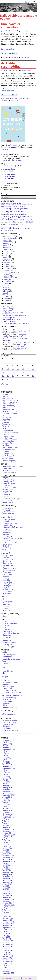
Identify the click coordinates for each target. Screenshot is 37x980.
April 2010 (6, 844)
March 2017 (7, 759)
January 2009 (7, 854)
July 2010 (6, 839)
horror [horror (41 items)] (31, 217)
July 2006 (6, 909)
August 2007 (7, 884)
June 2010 (6, 841)
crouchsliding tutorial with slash (14, 316)
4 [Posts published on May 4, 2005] (12, 365)
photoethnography (10, 440)
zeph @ (8, 174)
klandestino (7, 603)
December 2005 (8, 922)
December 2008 (8, 856)
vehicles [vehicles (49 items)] (22, 228)
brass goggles (8, 724)
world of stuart (8, 502)
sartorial (6, 287)
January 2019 (7, 744)
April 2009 (6, 852)
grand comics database (11, 660)
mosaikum (6, 605)
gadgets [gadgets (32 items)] (24, 214)
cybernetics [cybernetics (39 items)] (24, 209)
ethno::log (6, 415)
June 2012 (6, 801)
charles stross (8, 561)
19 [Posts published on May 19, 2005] (18, 372)
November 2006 (8, 901)
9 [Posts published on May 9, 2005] (2, 369)
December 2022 (8, 740)
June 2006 (6, 911)
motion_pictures (9, 272)
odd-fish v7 (7, 607)
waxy (4, 550)
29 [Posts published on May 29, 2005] (33, 376)
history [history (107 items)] (24, 216)
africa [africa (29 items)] (23, 204)
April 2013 (6, 782)
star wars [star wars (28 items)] (24, 225)
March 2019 (7, 742)
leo (4, 667)
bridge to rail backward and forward (16, 323)
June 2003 (6, 952)
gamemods (7, 249)
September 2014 (9, 769)
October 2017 (7, 748)
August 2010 (7, 837)
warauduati (7, 610)
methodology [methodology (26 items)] (4, 222)
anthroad (6, 396)
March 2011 (7, 824)
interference (7, 531)
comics (5, 244)
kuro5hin (6, 535)
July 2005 (6, 931)
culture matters (8, 409)
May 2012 (6, 803)
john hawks (7, 425)
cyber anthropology (10, 411)
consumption (7, 408)
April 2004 (6, 948)
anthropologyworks (10, 402)
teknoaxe (6, 703)
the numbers (7, 675)
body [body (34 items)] (22, 206)
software (6, 291)
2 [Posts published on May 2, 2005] (2, 365)
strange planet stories (11, 470)
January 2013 (7, 788)
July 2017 (6, 752)
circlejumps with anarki (11, 319)
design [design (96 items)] (19, 211)
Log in (27, 2)
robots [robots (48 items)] (4, 225)
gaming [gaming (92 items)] (16, 217)
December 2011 (8, 812)
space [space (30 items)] (20, 225)
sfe (4, 673)
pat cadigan (7, 586)
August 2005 (7, 929)
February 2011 (8, 825)
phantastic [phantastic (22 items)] (19, 222)
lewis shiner (7, 580)
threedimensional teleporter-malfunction (16, 332)
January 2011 (7, 827)
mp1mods (8, 251)
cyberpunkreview (9, 571)
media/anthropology (10, 432)
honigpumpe (7, 601)
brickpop (6, 628)
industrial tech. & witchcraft (13, 527)
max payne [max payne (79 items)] (27, 219)
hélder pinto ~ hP (9, 483)
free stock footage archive (12, 696)
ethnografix (7, 417)
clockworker (7, 726)
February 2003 (8, 956)
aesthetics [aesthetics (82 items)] (16, 204)
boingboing (7, 521)
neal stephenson (9, 584)
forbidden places (9, 318)
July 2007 (6, 886)
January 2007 (7, 897)
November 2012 (8, 791)
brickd (5, 622)
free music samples (10, 694)
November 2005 (8, 924)
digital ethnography (10, 413)
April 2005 (6, 937)
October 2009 (7, 848)
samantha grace (8, 442)
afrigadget (6, 394)
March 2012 (7, 806)
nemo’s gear (21, 335)
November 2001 (8, 971)
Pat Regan (6, 337)
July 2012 (6, 799)
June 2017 (6, 753)
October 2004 (7, 947)
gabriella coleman (9, 512)
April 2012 (6, 805)
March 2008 (7, 871)
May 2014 (6, 774)
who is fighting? (8, 308)
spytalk (5, 713)
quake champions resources (13, 312)
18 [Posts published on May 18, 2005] (13, 372)
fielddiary (6, 246)
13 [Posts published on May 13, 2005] (23, 369)
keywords (6, 426)
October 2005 (7, 926)
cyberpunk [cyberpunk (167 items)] (8, 211)
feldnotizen (7, 419)
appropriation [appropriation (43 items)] (6, 206)
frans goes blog (8, 480)
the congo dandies (9, 321)
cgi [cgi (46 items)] (25, 206)
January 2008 (7, 875)
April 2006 (6, 914)
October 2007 (7, 880)
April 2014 (6, 776)
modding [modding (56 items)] (12, 222)
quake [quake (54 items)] (32, 222)
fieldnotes (6, 247)
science (5, 289)
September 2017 (9, 750)
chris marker (7, 563)
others (7, 255)
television (8, 282)
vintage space (8, 616)
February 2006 (8, 918)
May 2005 (6, 935)
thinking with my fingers (11, 499)
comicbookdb (8, 656)
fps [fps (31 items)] (20, 214)
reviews (5, 149)
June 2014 (6, 772)
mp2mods (8, 253)
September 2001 (9, 973)
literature (6, 261)
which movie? (7, 314)
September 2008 (9, 861)
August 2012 (7, 797)
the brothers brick (9, 643)
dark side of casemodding (11, 65)
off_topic (6, 57)
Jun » (8, 384)
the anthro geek (8, 453)
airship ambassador (10, 720)
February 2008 (8, 873)
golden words (9, 266)
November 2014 (8, 765)
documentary (9, 278)
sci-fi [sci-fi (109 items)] (9, 224)
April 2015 (6, 763)
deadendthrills (8, 688)
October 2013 (7, 778)
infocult (5, 529)
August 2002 (7, 964)
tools (4, 295)
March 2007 (7, 894)
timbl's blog (7, 548)
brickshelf (6, 629)
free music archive (9, 690)
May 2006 (6, 912)
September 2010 (9, 835)
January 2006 (7, 920)
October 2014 (7, 767)
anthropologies (8, 398)
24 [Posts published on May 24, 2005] (8, 376)
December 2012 (8, 789)
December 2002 (8, 960)
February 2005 (8, 941)
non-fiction (8, 268)
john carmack (7, 489)
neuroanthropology (10, 436)
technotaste (7, 451)
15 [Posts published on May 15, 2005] (33, 369)
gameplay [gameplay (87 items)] (6, 217)
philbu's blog (7, 438)
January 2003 (7, 958)
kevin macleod (8, 700)
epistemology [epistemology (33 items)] (14, 214)
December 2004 (8, 943)
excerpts (7, 263)
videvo (5, 705)
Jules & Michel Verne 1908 (12, 160)
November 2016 (8, 761)
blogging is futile (9, 519)
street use (6, 445)
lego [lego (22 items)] (20, 220)
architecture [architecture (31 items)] (16, 206)
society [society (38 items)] (15, 225)
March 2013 (7, 784)
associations (7, 242)
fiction (6, 265)
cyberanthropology (11, 238)
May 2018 (6, 746)
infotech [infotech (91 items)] (5, 219)
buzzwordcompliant (10, 523)
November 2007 (8, 878)
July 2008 (6, 863)
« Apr (3, 384)
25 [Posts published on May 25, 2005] (13, 376)
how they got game (10, 487)
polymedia (6, 540)
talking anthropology (10, 447)
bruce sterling (8, 559)
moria (5, 669)
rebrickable (7, 641)
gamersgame (7, 481)
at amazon (13, 147)
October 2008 (7, 859)
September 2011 (9, 818)
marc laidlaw (7, 582)
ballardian (6, 557)
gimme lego (7, 635)
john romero (7, 491)
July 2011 (6, 820)
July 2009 (6, 850)
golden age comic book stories (14, 466)
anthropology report (10, 400)
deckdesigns (7, 631)
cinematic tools (8, 686)
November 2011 (8, 814)
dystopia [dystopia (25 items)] (25, 212)
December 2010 (8, 829)
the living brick (8, 645)
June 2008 (6, 865)
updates (6, 297)
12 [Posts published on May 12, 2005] (18, 369)
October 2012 (7, 793)
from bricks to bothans (11, 633)
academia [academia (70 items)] (6, 204)
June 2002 (6, 967)
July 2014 (6, 771)
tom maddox (7, 591)
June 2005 (6, 933)
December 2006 (8, 899)
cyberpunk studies (9, 569)
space (5, 293)
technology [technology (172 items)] (8, 228)
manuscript (7, 270)
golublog (6, 423)
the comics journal (9, 472)
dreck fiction (7, 574)
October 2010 (7, 833)
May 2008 (6, 867)
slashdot (6, 546)
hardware (6, 99)
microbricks (7, 637)
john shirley (7, 578)
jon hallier (6, 493)
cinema (7, 276)
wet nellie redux (8, 306)
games (5, 257)
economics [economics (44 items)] (5, 214)
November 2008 (8, 858)
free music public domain (12, 692)
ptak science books (10, 542)
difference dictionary (10, 730)
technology (5, 101)
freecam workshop (9, 698)
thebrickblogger (8, 647)
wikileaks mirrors (9, 715)
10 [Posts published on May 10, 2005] (8, 369)
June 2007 (6, 888)
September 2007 (9, 882)
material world (8, 430)
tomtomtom (7, 500)
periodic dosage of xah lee (12, 538)
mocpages (6, 639)
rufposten (6, 609)
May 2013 (6, 780)
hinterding (6, 485)
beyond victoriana (9, 722)
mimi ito (6, 434)
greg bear (6, 576)
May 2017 (6, 755)
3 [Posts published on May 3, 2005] (7, 365)
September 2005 (9, 928)
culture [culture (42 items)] (17, 209)
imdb (4, 662)
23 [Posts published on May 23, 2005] (3, 376)
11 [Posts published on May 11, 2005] (13, 369)
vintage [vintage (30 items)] (27, 228)
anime (6, 274)
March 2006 (7, 916)
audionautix (7, 684)
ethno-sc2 (6, 510)
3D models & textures (11, 683)
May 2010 (6, 842)
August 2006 (7, 907)
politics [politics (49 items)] (26, 222)
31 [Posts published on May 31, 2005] (8, 379)
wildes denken (8, 459)
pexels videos (7, 701)
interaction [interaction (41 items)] (14, 220)
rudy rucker (7, 588)
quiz (4, 285)
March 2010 (7, 846)
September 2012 (9, 795)
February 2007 (8, 895)
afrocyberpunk (8, 555)
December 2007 (8, 876)
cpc (4, 567)
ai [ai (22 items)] (26, 204)
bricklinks (6, 626)
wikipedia (6, 677)
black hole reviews (9, 654)
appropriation (16, 99)
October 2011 (7, 816)
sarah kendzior (8, 514)
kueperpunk (7, 533)
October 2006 (7, 903)
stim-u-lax (11, 329)
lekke (4, 428)
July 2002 (6, 965)
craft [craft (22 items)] (12, 209)
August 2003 (7, 950)
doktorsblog (7, 573)
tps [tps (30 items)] (17, 228)
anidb (5, 652)
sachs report (7, 544)
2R (3, 599)
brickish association (10, 624)
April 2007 (6, 892)
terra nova (6, 497)
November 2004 (8, 945)
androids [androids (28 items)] (29, 204)
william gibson (8, 593)
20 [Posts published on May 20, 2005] (23, 372)
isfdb (4, 665)
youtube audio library (11, 707)
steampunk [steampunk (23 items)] (30, 225)
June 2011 (6, 822)
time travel (14, 57)
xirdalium (9, 978)
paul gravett (7, 468)
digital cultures (8, 508)
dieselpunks (7, 728)
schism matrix (8, 590)
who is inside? (8, 310)
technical (7, 300)
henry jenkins (7, 525)
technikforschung (9, 449)
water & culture (8, 455)
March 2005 (7, 939)
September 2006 (9, 905)
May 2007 (6, 890)
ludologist (6, 495)
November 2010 (8, 831)
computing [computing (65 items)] (6, 208)
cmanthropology (9, 406)
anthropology (8, 236)
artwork (5, 240)
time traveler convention (11, 26)
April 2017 (6, 757)
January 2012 (7, 810)
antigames (6, 478)
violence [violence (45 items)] (4, 230)
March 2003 (7, 954)
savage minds (8, 444)
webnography (8, 457)
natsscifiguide (8, 671)
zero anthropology (9, 461)
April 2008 (6, 869)
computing (25, 99)
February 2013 (8, 786)
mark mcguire (8, 536)
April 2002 (6, 969)
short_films (8, 280)
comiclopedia (7, 658)
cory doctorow (8, 565)
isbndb (5, 664)
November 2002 (8, 962)
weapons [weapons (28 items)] (10, 231)
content (7, 299)
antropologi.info (8, 404)
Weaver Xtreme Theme (30, 978)
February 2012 (8, 808)
